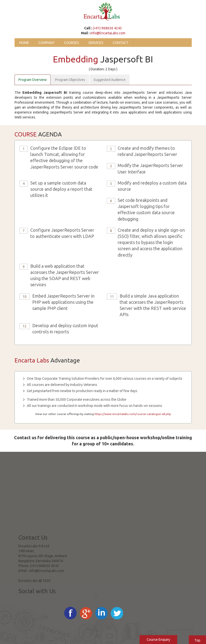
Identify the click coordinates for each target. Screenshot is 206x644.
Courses (71, 43)
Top (197, 640)
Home (24, 43)
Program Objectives (70, 80)
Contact (121, 43)
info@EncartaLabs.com (108, 33)
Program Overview (33, 80)
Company (47, 43)
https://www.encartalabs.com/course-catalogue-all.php (133, 414)
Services (96, 43)
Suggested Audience (110, 80)
